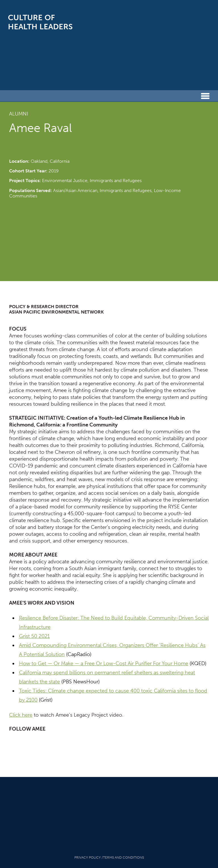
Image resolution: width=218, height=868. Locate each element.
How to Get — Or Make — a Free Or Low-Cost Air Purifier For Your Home (104, 663)
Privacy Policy (88, 857)
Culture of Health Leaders (40, 22)
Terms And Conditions (123, 857)
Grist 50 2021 (34, 636)
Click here (21, 715)
